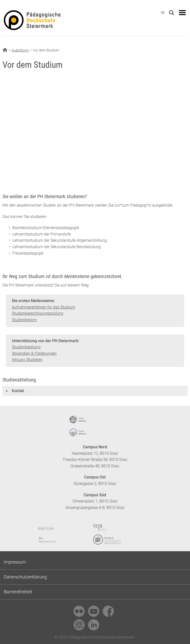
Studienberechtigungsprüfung (38, 313)
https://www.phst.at (51, 21)
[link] (79, 611)
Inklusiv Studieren (27, 360)
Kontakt (18, 391)
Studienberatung (26, 347)
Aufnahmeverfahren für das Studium (43, 307)
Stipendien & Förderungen (34, 353)
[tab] (95, 391)
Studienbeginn (24, 320)
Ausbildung (20, 50)
